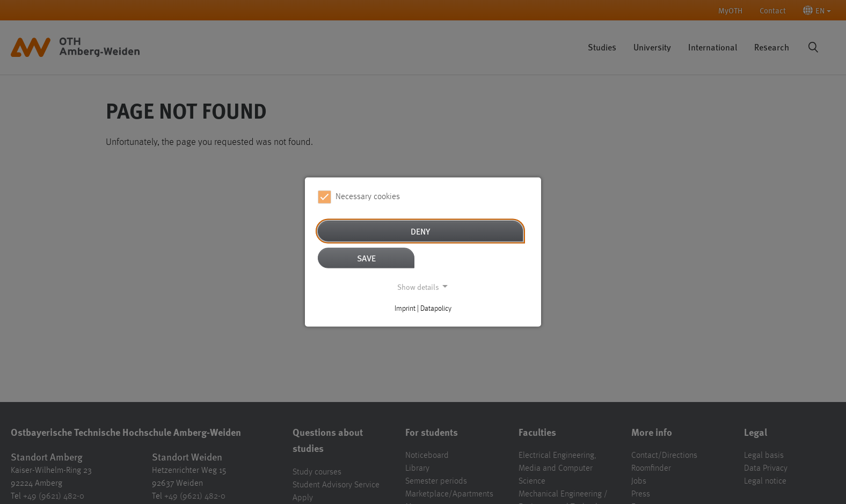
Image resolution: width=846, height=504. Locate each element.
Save (366, 257)
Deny (420, 231)
